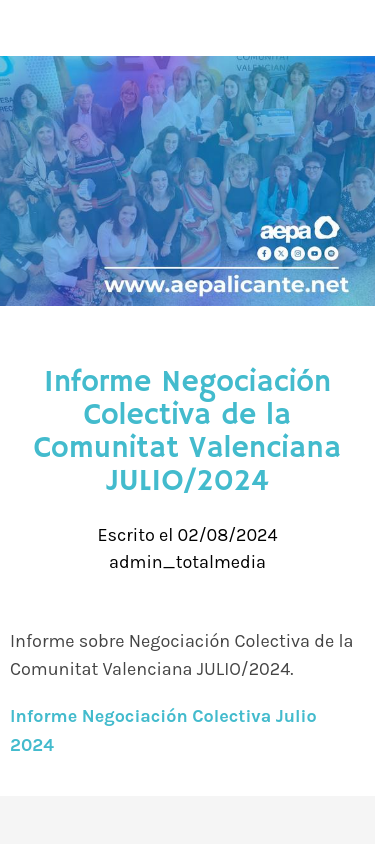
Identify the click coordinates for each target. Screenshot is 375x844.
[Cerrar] (28, 28)
